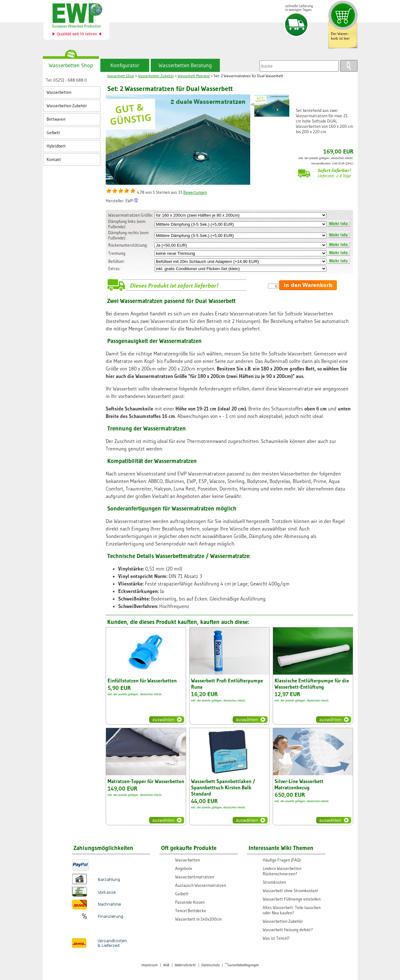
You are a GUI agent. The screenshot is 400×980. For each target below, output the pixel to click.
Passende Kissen (190, 902)
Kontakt (54, 160)
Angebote (184, 869)
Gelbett (53, 133)
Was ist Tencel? (276, 938)
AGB (166, 965)
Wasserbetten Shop (71, 65)
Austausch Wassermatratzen (201, 885)
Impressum (149, 965)
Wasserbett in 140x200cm (198, 919)
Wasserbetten (59, 92)
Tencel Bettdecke (191, 911)
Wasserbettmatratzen (195, 877)
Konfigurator (125, 65)
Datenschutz (210, 965)
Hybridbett (56, 146)
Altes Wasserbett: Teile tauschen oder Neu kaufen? (292, 910)
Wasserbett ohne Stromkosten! (290, 891)
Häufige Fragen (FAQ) (282, 860)
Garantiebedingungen (242, 965)
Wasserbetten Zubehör (67, 106)
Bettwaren (56, 119)
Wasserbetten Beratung (185, 65)
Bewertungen (195, 192)
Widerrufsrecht (185, 965)
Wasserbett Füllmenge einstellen (292, 899)
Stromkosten (274, 882)
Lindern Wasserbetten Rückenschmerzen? (282, 871)
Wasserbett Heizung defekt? (288, 930)
